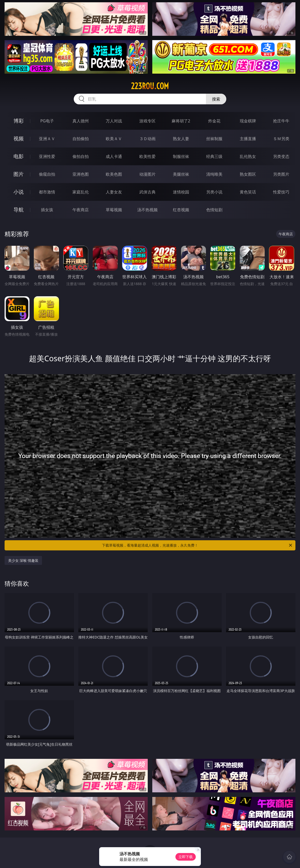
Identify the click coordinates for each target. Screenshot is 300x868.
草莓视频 (114, 210)
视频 (19, 138)
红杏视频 (181, 210)
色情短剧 (214, 210)
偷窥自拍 (47, 174)
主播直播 (248, 139)
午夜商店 (81, 210)
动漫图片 (147, 174)
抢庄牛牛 (281, 121)
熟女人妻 (181, 139)
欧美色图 (114, 174)
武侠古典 (147, 192)
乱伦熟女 (248, 156)
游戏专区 (147, 121)
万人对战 (114, 121)
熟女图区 (248, 174)
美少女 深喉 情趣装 (23, 560)
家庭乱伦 (81, 192)
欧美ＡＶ (114, 139)
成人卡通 (114, 156)
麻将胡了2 (181, 121)
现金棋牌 (248, 121)
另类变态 (281, 156)
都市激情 (47, 192)
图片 (19, 174)
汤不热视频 (147, 210)
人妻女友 (114, 192)
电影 (19, 156)
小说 (19, 192)
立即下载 (186, 857)
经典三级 (214, 156)
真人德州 (81, 121)
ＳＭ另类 (281, 139)
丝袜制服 (214, 139)
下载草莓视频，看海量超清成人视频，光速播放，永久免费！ (197, 545)
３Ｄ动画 (147, 139)
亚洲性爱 (47, 156)
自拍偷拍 (81, 139)
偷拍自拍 (81, 156)
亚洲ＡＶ (47, 139)
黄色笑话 (248, 192)
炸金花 (214, 121)
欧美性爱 (147, 156)
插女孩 (47, 210)
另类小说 (214, 192)
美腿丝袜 (181, 174)
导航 (19, 210)
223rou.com (150, 86)
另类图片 (281, 174)
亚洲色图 (81, 174)
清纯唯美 (214, 174)
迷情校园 (181, 192)
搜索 (216, 99)
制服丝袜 (181, 156)
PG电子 (47, 121)
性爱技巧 (281, 192)
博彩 (19, 121)
